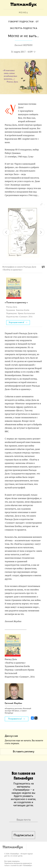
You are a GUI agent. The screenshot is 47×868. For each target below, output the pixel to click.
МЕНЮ (23, 13)
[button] (41, 204)
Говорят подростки (21, 22)
